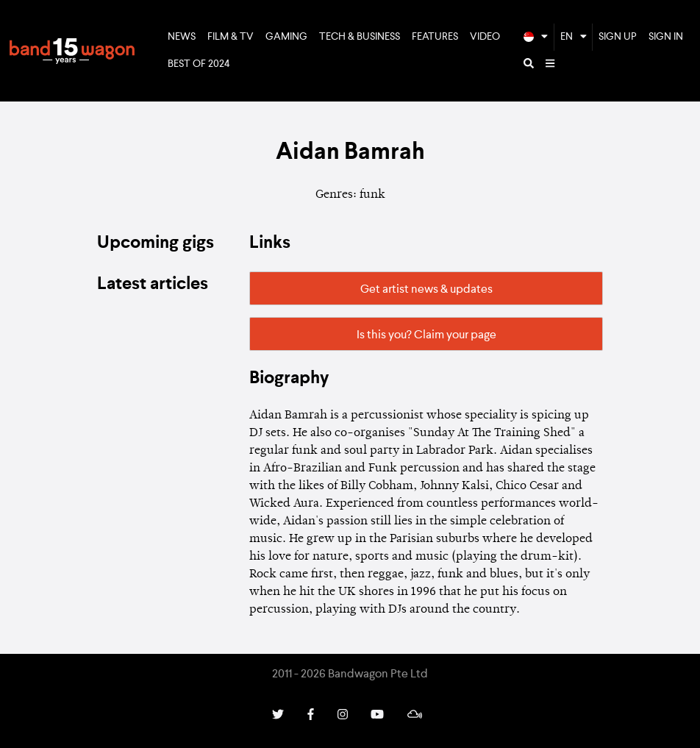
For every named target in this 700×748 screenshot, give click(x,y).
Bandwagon (72, 51)
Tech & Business (360, 37)
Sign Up (618, 37)
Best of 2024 (199, 64)
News (182, 37)
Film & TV (231, 37)
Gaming (286, 37)
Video (485, 37)
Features (435, 37)
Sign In (666, 37)
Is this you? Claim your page (426, 335)
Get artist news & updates (426, 290)
